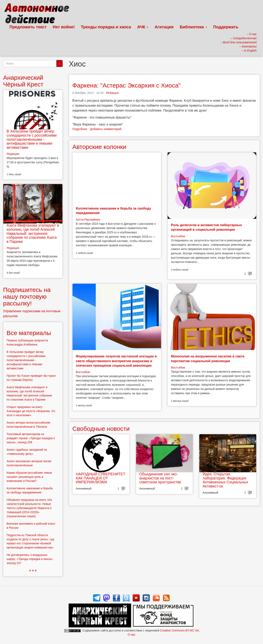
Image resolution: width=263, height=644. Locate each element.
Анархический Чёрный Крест (23, 81)
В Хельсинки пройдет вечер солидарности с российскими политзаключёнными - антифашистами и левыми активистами (32, 139)
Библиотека (193, 27)
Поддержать (226, 27)
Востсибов (178, 236)
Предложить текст (28, 27)
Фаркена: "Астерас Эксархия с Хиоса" (126, 85)
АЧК (143, 27)
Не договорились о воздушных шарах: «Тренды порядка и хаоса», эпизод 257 (30, 559)
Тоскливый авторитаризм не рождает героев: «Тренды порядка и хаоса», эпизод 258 (31, 438)
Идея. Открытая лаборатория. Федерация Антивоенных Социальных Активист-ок (225, 480)
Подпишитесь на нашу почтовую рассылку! (27, 297)
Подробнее (80, 129)
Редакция (112, 93)
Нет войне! (64, 27)
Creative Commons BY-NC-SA (179, 630)
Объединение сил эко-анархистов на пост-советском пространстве (160, 478)
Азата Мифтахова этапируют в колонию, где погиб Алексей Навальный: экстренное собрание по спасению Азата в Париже (33, 233)
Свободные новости (101, 429)
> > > (33, 571)
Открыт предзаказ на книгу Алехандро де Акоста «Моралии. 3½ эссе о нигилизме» (31, 411)
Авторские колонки (99, 147)
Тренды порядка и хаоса (106, 27)
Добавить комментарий (106, 129)
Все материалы (29, 333)
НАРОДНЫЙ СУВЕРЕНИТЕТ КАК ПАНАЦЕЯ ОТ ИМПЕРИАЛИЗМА (101, 478)
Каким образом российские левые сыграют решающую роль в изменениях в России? (29, 477)
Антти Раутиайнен (88, 220)
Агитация (164, 27)
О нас (131, 635)
